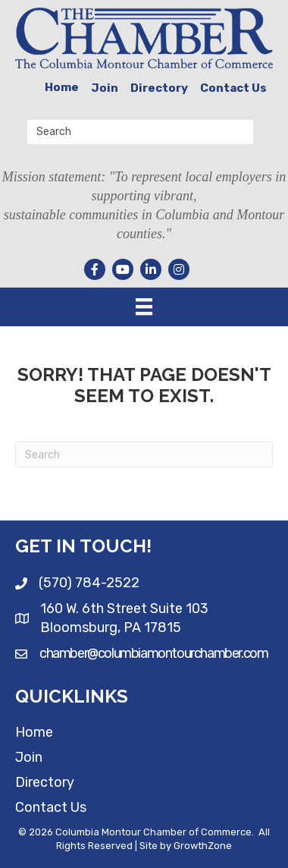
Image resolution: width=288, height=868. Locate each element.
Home (62, 87)
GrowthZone (203, 846)
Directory (159, 88)
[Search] (144, 454)
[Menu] (144, 307)
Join (105, 88)
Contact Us (233, 88)
